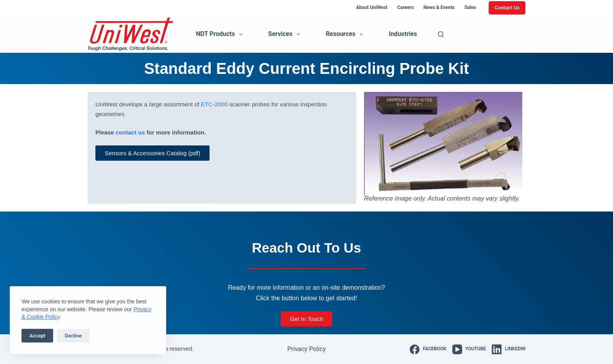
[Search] (441, 34)
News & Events (439, 7)
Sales (470, 7)
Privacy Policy (307, 349)
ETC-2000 (214, 104)
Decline (73, 336)
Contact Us (507, 8)
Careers (405, 7)
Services (286, 34)
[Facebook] (428, 349)
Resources (346, 34)
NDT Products (221, 34)
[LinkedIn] (509, 349)
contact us (130, 132)
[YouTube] (469, 349)
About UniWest (372, 7)
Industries (403, 34)
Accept (37, 336)
